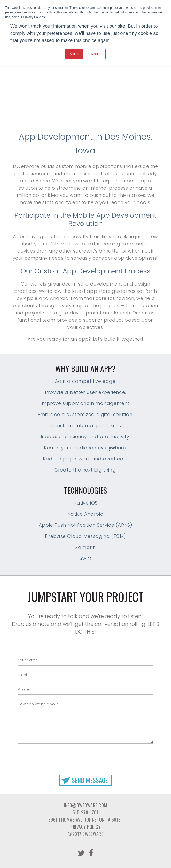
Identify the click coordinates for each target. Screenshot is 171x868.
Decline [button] (96, 54)
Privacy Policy (85, 827)
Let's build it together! (118, 339)
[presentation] (85, 756)
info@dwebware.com (85, 805)
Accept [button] (75, 54)
